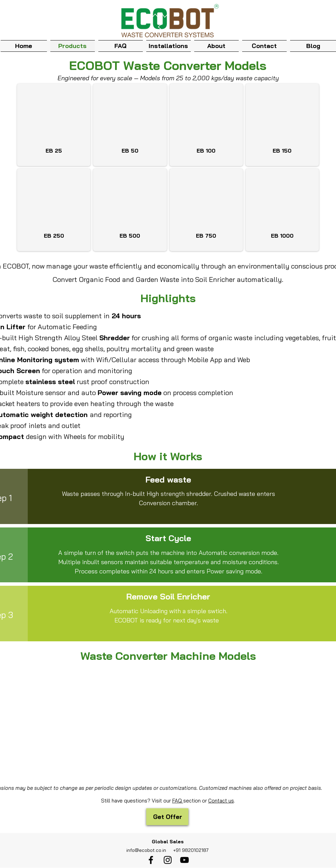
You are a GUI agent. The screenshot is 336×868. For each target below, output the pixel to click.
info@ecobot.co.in (146, 850)
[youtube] (184, 860)
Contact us (221, 801)
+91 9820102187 (190, 850)
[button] (216, 45)
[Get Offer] (167, 817)
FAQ (178, 801)
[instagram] (168, 860)
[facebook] (151, 860)
